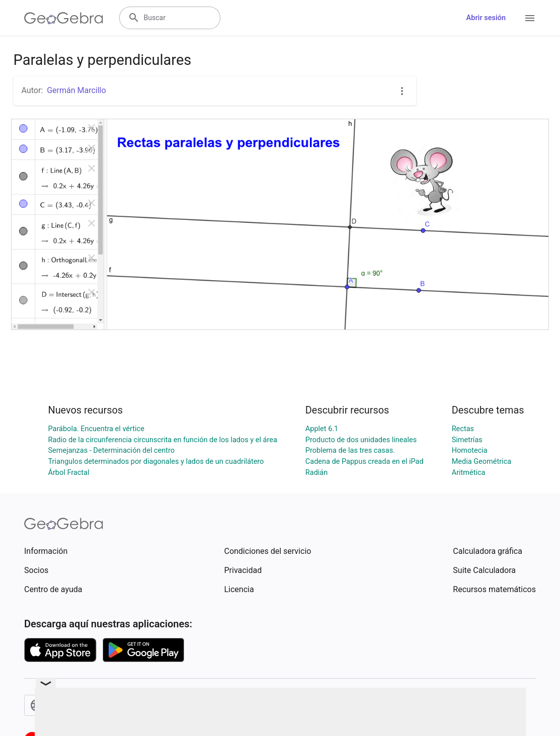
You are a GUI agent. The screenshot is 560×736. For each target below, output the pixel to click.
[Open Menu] (530, 18)
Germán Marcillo (76, 90)
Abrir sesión (486, 18)
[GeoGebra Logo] (64, 18)
